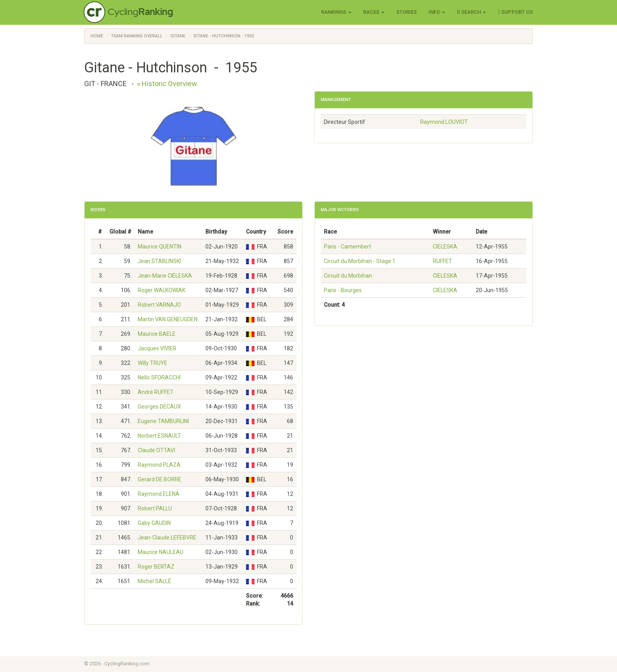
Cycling (140, 12)
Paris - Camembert (347, 247)
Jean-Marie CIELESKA (165, 276)
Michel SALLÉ (154, 581)
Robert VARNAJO (159, 305)
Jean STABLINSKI (159, 261)
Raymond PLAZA (159, 465)
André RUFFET (156, 392)
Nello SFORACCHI (159, 377)
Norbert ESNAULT (159, 436)
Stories (406, 12)
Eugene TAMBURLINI (163, 421)
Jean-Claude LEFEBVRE (167, 538)
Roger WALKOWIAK (162, 290)
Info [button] (437, 12)
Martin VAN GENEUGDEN (168, 319)
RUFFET (442, 261)
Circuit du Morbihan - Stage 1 (360, 261)
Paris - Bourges (343, 290)
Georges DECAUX (159, 407)
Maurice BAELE (157, 334)
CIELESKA (445, 247)
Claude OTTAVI (156, 450)
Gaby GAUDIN (154, 523)
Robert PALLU (155, 508)
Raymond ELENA (159, 494)
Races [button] (374, 12)
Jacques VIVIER (157, 348)
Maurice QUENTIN (160, 247)
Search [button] (472, 12)
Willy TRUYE (152, 363)
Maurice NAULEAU (161, 552)
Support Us (515, 12)
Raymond (444, 122)
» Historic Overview (167, 84)
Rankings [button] (336, 12)
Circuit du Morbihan (348, 276)
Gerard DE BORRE (160, 479)
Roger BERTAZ (156, 567)
